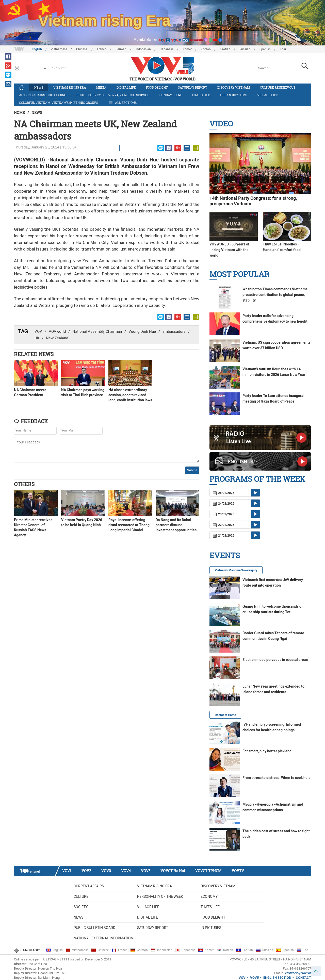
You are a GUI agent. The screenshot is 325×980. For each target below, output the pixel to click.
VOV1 (67, 871)
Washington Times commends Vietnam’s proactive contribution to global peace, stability (275, 295)
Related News (34, 354)
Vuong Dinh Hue (142, 331)
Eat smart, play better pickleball (268, 751)
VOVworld (57, 331)
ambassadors (174, 331)
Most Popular (239, 274)
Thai (283, 49)
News (39, 87)
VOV (38, 331)
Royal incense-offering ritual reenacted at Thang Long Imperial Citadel (129, 525)
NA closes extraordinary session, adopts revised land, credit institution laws (130, 395)
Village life (267, 95)
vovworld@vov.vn (298, 973)
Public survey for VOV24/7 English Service (113, 95)
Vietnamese (59, 49)
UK (37, 338)
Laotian (225, 49)
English (37, 49)
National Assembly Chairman (97, 331)
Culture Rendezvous (278, 87)
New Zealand (57, 338)
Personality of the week (160, 896)
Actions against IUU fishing (43, 95)
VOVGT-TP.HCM (208, 871)
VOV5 (146, 871)
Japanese (167, 49)
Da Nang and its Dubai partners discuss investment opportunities (176, 525)
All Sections (122, 103)
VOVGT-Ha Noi (173, 871)
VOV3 (106, 871)
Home (19, 113)
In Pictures (211, 928)
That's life (201, 95)
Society (81, 907)
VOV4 (126, 871)
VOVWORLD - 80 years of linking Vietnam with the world (229, 250)
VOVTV (238, 871)
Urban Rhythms (234, 95)
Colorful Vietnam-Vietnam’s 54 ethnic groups (59, 103)
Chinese (82, 49)
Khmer (187, 49)
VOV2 (86, 871)
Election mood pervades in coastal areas (275, 660)
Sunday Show (170, 95)
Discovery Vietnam (234, 87)
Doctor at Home (225, 715)
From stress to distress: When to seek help (277, 778)
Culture (81, 896)
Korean (206, 49)
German (121, 49)
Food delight (157, 87)
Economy (209, 896)
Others (24, 484)
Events (225, 555)
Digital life (126, 87)
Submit (192, 470)
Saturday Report (193, 87)
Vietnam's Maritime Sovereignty (236, 570)
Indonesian (143, 49)
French (102, 49)
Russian (245, 49)
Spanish (265, 49)
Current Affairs (89, 886)
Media (101, 87)
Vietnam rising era (70, 87)
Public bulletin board (94, 928)
